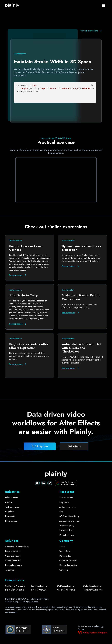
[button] (104, 5)
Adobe (84, 626)
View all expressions (89, 31)
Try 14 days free (40, 446)
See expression (16, 275)
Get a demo (74, 446)
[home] (14, 5)
